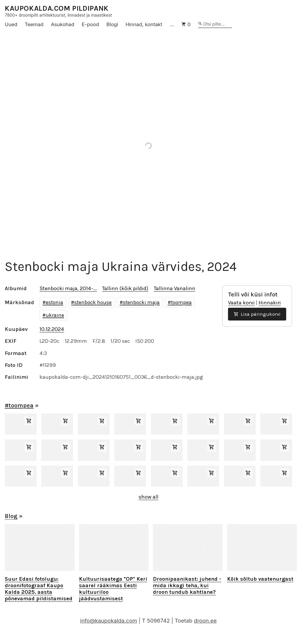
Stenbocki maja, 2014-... (68, 288)
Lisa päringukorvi (257, 314)
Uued (11, 24)
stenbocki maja (141, 302)
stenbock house (93, 302)
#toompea (19, 405)
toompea (181, 302)
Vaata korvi (241, 303)
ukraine (55, 315)
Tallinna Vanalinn (175, 288)
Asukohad (63, 24)
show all (149, 497)
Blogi (112, 24)
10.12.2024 (52, 329)
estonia (54, 302)
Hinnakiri (270, 303)
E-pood (90, 24)
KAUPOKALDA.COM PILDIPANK (57, 8)
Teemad (34, 24)
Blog (11, 516)
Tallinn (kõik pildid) (125, 288)
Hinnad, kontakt (144, 24)
